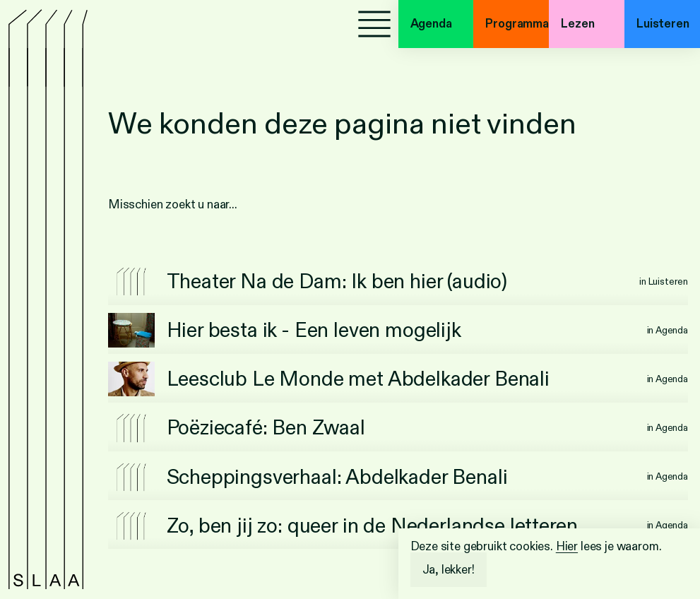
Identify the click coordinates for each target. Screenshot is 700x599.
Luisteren (663, 24)
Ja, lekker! (449, 570)
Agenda (431, 24)
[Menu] (374, 24)
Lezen (577, 24)
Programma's (517, 24)
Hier (567, 546)
